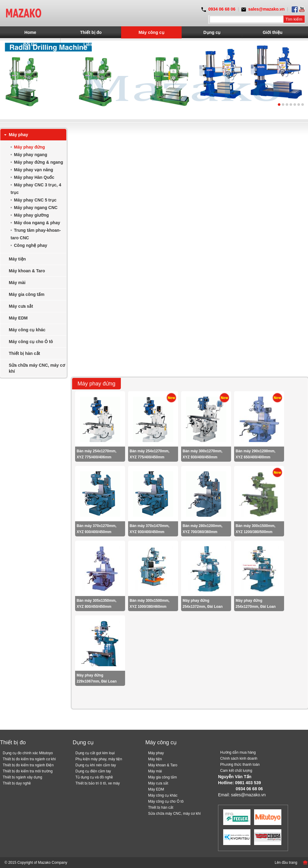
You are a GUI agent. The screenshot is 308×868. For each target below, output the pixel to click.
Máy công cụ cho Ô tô (31, 342)
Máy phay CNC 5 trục (35, 200)
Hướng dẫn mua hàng (238, 752)
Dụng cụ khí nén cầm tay (96, 765)
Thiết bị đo (91, 32)
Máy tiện (17, 259)
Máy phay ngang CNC (36, 208)
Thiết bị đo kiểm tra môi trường (28, 771)
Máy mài (17, 283)
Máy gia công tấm (27, 294)
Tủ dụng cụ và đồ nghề (94, 777)
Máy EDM (18, 318)
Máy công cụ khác (27, 330)
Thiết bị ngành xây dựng (22, 777)
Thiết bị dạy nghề (17, 783)
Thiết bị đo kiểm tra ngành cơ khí (29, 759)
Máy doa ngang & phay (37, 223)
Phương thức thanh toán (240, 765)
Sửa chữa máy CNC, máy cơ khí (37, 368)
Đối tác (30, 44)
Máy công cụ (151, 32)
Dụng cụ (212, 32)
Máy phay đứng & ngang (38, 162)
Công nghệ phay (31, 245)
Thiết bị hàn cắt (24, 353)
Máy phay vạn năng (33, 170)
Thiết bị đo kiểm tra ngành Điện (28, 765)
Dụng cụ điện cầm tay (93, 771)
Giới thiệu (272, 32)
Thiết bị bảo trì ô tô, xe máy (98, 783)
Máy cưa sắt (21, 306)
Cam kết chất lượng (236, 771)
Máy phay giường (31, 215)
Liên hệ (91, 44)
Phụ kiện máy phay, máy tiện (99, 759)
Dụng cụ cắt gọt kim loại (95, 753)
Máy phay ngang (31, 155)
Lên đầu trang (286, 863)
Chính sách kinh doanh (239, 758)
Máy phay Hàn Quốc (34, 177)
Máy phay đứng (29, 147)
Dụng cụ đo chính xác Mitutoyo (28, 753)
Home (30, 32)
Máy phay (18, 135)
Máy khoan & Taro (27, 271)
